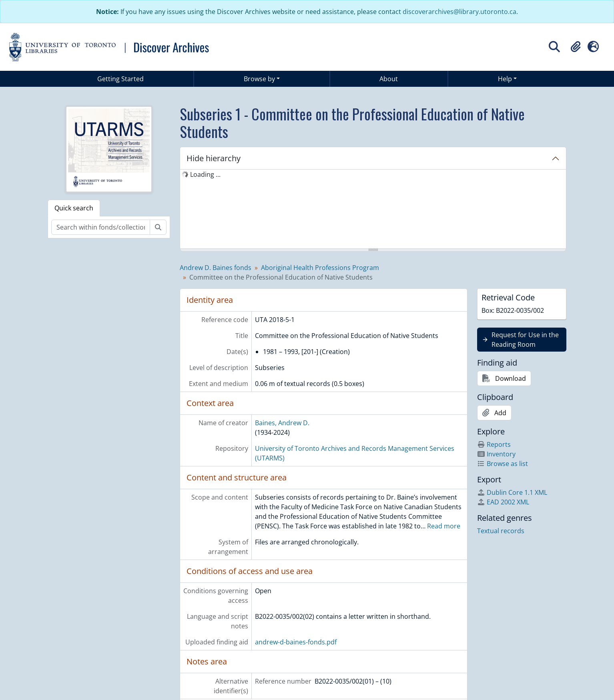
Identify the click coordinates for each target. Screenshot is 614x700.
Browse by (259, 79)
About (389, 79)
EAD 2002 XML (503, 502)
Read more (444, 526)
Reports (494, 444)
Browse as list (503, 464)
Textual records (501, 531)
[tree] (373, 210)
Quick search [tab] (74, 208)
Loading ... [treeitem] (205, 174)
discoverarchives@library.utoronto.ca (459, 12)
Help (505, 79)
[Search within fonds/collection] (101, 227)
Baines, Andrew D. (282, 423)
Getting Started (120, 79)
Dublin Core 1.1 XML (512, 492)
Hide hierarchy (214, 158)
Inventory (496, 454)
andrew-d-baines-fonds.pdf (296, 642)
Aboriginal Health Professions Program (320, 268)
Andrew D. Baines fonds (216, 268)
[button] (576, 47)
